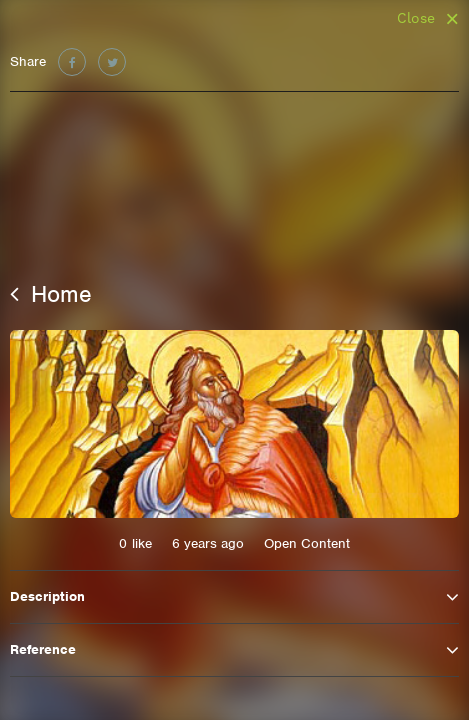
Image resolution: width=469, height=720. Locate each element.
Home (51, 294)
